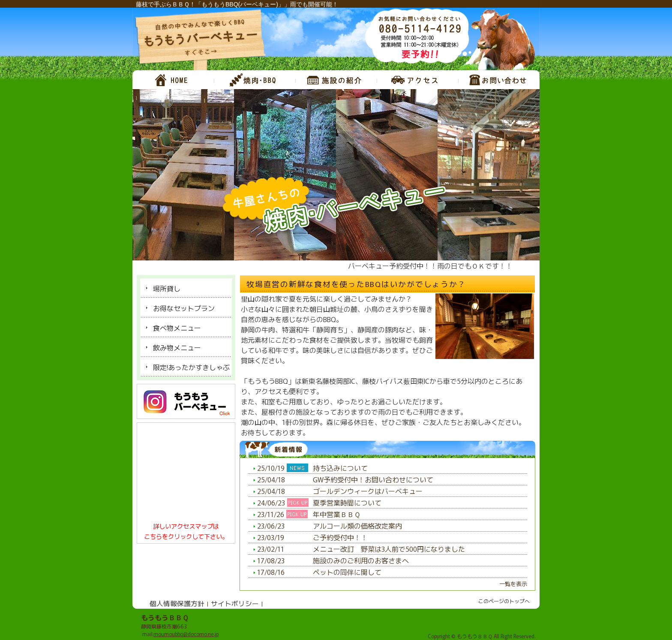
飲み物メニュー (177, 347)
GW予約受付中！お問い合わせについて (373, 479)
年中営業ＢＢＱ (337, 514)
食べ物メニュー (177, 328)
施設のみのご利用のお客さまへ (361, 560)
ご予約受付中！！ (340, 537)
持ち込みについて (340, 468)
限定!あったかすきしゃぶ (191, 367)
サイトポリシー (235, 603)
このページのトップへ (504, 601)
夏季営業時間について (347, 502)
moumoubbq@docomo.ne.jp (186, 634)
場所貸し (167, 288)
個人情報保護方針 (177, 603)
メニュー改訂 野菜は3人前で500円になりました (389, 549)
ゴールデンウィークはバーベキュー (368, 491)
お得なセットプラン (184, 308)
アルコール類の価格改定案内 (357, 526)
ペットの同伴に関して (347, 572)
